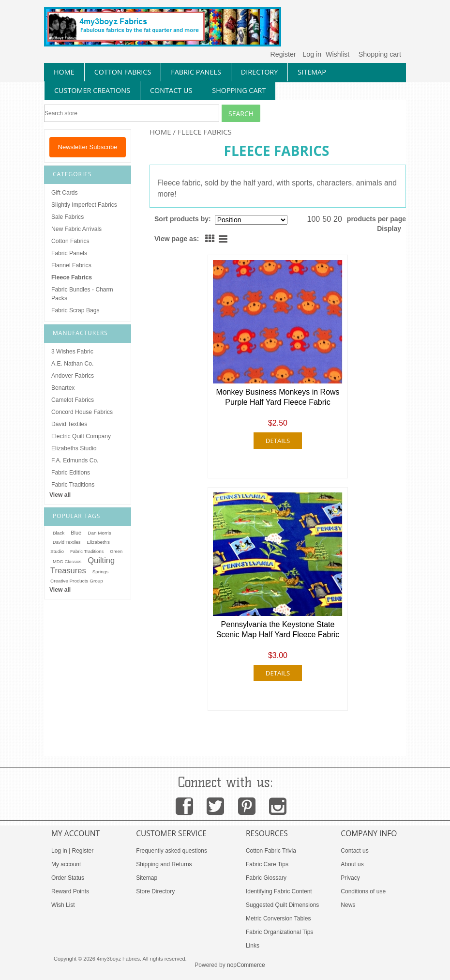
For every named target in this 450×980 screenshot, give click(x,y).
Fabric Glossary (266, 878)
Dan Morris (99, 533)
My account (66, 864)
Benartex (63, 388)
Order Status (68, 878)
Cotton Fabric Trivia (271, 851)
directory (259, 72)
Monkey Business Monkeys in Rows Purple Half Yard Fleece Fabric (277, 397)
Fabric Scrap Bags (75, 310)
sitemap (312, 72)
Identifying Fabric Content (279, 891)
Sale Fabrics (67, 217)
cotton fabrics (123, 72)
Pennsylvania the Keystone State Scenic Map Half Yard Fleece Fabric (278, 629)
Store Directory (155, 891)
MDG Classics (67, 562)
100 (314, 219)
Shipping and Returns (164, 864)
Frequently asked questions (172, 851)
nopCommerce (246, 965)
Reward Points (70, 891)
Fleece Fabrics (72, 277)
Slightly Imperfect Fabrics (84, 205)
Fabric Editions (71, 473)
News (348, 905)
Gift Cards (64, 193)
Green (116, 551)
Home (160, 132)
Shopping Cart (239, 90)
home (64, 72)
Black (59, 533)
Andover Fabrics (73, 376)
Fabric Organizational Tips (279, 932)
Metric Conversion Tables (278, 919)
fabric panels (196, 72)
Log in (312, 54)
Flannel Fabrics (71, 265)
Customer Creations (92, 90)
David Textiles (69, 424)
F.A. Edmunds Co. (75, 460)
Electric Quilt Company (81, 436)
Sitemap (147, 878)
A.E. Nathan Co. (72, 364)
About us (352, 864)
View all (60, 495)
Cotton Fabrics (70, 241)
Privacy (350, 878)
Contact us (354, 851)
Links (253, 946)
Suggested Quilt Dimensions (282, 905)
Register (283, 54)
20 (338, 219)
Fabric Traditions (73, 485)
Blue (76, 533)
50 (327, 219)
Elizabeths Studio (74, 448)
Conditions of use (363, 891)
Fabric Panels (69, 253)
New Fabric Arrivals (76, 229)
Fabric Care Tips (267, 864)
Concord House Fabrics (82, 412)
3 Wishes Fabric (72, 352)
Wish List (63, 905)
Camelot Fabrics (73, 400)
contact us (171, 90)
